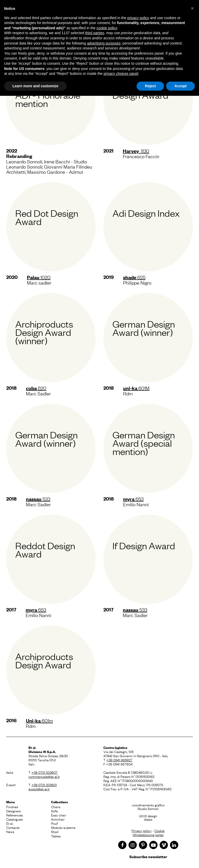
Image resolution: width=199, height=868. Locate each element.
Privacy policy (142, 830)
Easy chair (59, 815)
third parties (95, 33)
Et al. (10, 823)
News (10, 831)
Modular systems (63, 827)
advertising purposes (104, 43)
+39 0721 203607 (44, 772)
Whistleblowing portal (148, 835)
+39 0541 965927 (119, 760)
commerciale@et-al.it (44, 776)
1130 (136, 151)
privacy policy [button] (138, 18)
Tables (56, 836)
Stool (55, 831)
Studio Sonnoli (148, 808)
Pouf (54, 823)
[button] (192, 8)
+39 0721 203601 (44, 785)
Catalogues (15, 819)
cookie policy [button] (107, 28)
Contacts (13, 827)
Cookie (159, 830)
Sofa (54, 811)
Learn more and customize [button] (35, 86)
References (15, 815)
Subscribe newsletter (148, 856)
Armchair (58, 819)
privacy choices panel (121, 74)
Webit (148, 819)
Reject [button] (150, 86)
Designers (13, 811)
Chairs (56, 807)
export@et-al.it (39, 789)
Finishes (12, 807)
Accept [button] (180, 86)
